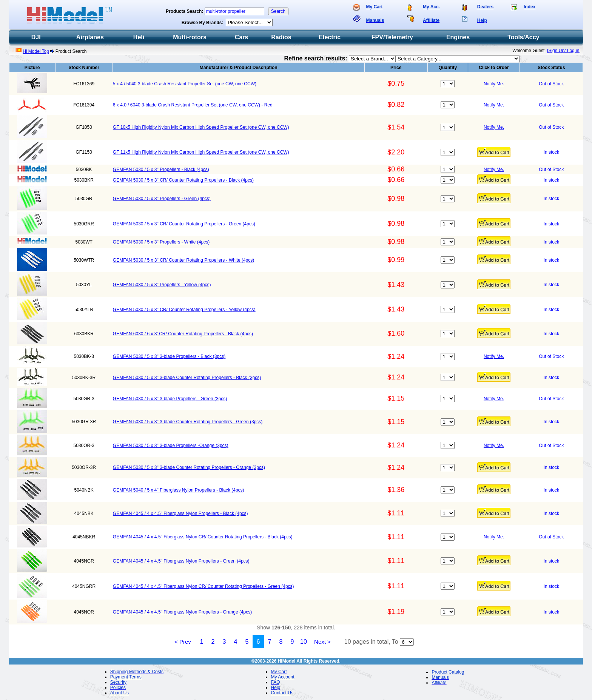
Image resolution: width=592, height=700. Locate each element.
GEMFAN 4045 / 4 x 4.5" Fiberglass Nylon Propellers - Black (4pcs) (180, 513)
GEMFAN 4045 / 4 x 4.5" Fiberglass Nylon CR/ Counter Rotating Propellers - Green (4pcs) (203, 586)
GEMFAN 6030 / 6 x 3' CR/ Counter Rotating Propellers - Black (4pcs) (183, 334)
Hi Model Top (36, 51)
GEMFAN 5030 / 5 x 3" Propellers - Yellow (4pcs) (162, 285)
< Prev (183, 642)
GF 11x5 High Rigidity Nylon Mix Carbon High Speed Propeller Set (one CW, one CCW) (201, 152)
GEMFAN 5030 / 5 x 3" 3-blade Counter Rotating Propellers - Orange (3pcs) (189, 467)
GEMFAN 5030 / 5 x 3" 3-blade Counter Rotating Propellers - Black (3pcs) (187, 378)
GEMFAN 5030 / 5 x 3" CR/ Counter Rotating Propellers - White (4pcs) (183, 260)
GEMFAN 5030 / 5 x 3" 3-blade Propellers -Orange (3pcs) (171, 446)
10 (304, 642)
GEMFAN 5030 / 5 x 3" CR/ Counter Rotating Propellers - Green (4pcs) (184, 224)
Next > (322, 642)
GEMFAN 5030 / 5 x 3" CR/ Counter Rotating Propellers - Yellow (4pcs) (184, 310)
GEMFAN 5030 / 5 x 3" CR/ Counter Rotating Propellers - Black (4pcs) (183, 180)
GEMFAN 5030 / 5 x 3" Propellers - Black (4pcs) (161, 170)
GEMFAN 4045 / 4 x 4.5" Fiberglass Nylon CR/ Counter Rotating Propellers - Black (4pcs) (203, 537)
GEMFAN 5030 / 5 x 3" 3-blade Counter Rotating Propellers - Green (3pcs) (188, 422)
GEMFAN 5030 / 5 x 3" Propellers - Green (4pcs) (162, 199)
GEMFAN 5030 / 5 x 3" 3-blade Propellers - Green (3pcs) (170, 399)
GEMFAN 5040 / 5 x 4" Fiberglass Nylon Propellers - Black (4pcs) (179, 490)
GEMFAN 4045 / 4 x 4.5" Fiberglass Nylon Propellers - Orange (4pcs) (182, 612)
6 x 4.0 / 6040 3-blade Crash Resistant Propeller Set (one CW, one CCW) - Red (193, 105)
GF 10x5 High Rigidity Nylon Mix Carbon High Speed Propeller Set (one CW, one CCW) (201, 127)
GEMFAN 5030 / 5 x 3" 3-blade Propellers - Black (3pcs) (169, 356)
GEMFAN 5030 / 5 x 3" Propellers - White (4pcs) (161, 242)
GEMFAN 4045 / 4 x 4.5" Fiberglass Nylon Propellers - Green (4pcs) (181, 561)
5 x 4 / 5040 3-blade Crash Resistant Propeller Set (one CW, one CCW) (185, 84)
